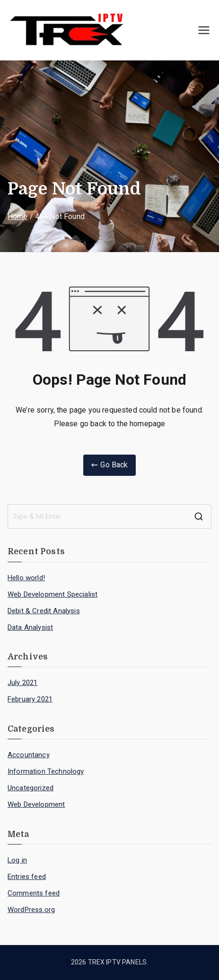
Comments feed (34, 893)
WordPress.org (31, 910)
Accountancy (29, 755)
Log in (17, 860)
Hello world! (26, 578)
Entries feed (27, 877)
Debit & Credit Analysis (44, 611)
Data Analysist (30, 627)
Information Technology (46, 771)
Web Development (36, 804)
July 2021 (22, 683)
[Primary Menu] (204, 30)
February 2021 (30, 699)
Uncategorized (31, 788)
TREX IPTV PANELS (118, 962)
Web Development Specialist (53, 594)
